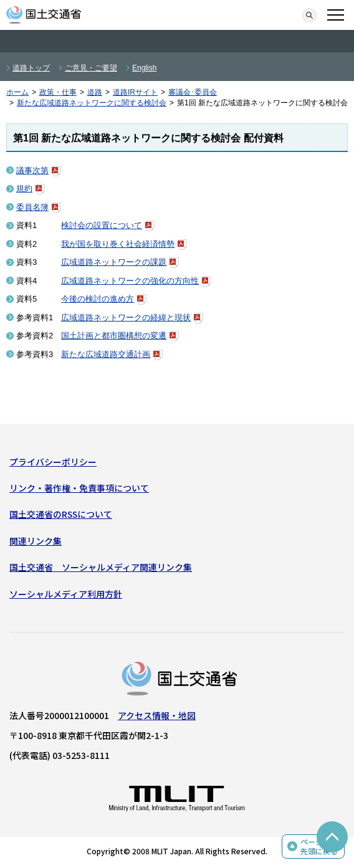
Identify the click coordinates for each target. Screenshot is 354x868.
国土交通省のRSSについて (61, 514)
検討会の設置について (102, 225)
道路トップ (31, 68)
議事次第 (32, 170)
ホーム (17, 92)
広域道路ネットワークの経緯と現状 (126, 317)
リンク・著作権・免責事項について (79, 488)
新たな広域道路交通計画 (106, 354)
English (144, 68)
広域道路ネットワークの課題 (114, 262)
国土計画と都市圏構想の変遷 (114, 336)
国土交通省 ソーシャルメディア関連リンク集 (101, 567)
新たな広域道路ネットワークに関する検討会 (92, 103)
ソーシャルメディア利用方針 (66, 594)
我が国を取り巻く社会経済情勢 (118, 244)
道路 (95, 92)
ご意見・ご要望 (91, 68)
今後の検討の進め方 (98, 299)
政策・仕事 (58, 92)
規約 (24, 188)
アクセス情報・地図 (157, 715)
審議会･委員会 (193, 92)
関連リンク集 (36, 541)
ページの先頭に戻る (319, 847)
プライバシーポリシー (53, 462)
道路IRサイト (135, 92)
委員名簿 (32, 207)
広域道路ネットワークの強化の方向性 (130, 281)
